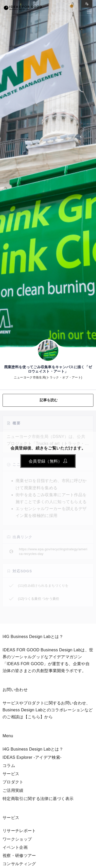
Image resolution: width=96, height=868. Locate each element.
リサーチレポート (19, 831)
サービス (11, 774)
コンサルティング (19, 864)
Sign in (87, 4)
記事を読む (49, 400)
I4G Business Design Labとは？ (33, 749)
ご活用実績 (13, 790)
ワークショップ (17, 839)
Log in (73, 4)
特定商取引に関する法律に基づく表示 (38, 799)
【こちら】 (34, 717)
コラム (9, 766)
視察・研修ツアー (19, 856)
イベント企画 (15, 847)
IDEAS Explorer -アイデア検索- (32, 757)
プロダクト (13, 782)
